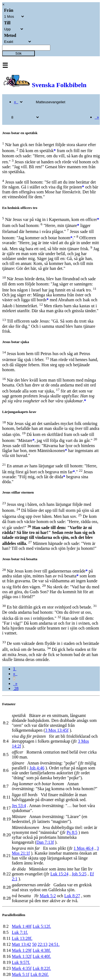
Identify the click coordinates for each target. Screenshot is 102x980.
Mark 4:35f (21, 968)
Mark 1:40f (21, 926)
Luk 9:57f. (21, 962)
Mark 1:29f (21, 950)
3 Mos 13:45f (57, 730)
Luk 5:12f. (42, 926)
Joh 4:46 (37, 768)
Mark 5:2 (48, 896)
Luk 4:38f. (42, 950)
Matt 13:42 (21, 944)
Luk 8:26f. (40, 974)
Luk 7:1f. (20, 932)
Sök (19, 53)
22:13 (42, 944)
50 (34, 944)
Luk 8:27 (72, 896)
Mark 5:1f (20, 974)
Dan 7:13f (45, 842)
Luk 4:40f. (42, 956)
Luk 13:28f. (22, 938)
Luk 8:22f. (42, 968)
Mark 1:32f (21, 956)
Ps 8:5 (72, 832)
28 (16, 688)
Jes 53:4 (19, 806)
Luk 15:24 (59, 874)
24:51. (54, 944)
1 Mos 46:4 (84, 848)
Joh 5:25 (79, 874)
